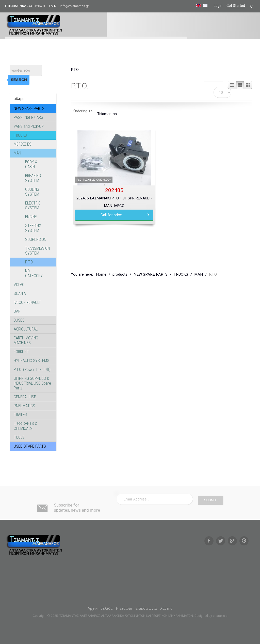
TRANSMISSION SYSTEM (37, 251)
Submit (210, 500)
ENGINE (31, 217)
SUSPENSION (36, 239)
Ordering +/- (84, 111)
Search (19, 80)
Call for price (111, 215)
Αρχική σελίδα (100, 608)
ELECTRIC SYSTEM (33, 206)
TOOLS (19, 437)
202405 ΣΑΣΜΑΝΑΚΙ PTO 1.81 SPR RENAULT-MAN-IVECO (114, 202)
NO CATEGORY (34, 273)
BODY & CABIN (31, 164)
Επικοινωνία (146, 608)
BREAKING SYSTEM (33, 178)
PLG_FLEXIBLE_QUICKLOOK (94, 180)
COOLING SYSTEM (32, 192)
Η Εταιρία (124, 608)
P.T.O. (29, 262)
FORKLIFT (21, 352)
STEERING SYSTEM (33, 228)
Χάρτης (166, 608)
